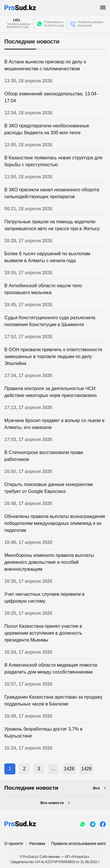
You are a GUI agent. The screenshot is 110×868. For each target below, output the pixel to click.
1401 (16, 20)
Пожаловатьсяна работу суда (54, 24)
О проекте (14, 844)
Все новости (52, 803)
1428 (69, 769)
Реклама (37, 844)
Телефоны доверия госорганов (90, 24)
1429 (87, 769)
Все (96, 788)
